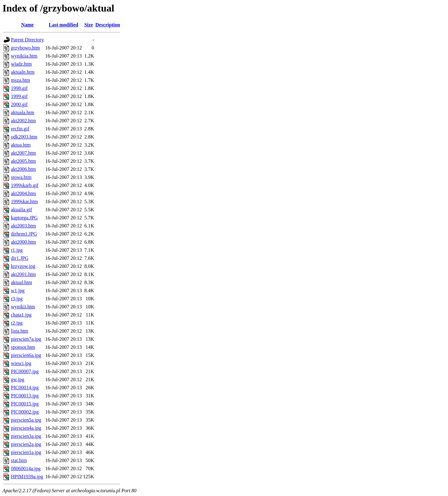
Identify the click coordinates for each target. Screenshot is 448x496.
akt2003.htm (23, 226)
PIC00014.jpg (25, 388)
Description (108, 25)
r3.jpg (17, 299)
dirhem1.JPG (24, 234)
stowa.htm (21, 177)
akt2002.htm (23, 121)
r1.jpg (17, 250)
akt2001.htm (23, 274)
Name (27, 25)
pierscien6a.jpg (26, 355)
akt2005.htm (23, 161)
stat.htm (19, 460)
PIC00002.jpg (25, 412)
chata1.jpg (21, 315)
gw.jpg (18, 379)
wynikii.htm (23, 307)
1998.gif (19, 88)
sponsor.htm (23, 347)
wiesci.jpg (21, 363)
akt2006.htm (23, 169)
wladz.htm (21, 64)
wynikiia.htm (24, 56)
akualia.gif (21, 210)
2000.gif (19, 104)
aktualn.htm (23, 72)
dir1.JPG (20, 258)
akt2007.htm (23, 153)
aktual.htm (21, 282)
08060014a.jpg (26, 468)
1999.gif (19, 96)
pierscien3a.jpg (26, 436)
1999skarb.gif (25, 185)
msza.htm (21, 80)
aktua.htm (21, 145)
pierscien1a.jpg (26, 452)
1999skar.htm (24, 201)
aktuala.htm (23, 112)
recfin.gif (20, 129)
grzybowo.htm (25, 48)
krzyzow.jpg (23, 266)
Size (89, 25)
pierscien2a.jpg (26, 444)
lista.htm (20, 331)
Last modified (64, 25)
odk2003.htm (24, 137)
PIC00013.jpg (25, 396)
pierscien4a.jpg (26, 428)
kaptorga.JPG (24, 218)
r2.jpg (17, 323)
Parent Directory (27, 40)
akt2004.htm (23, 193)
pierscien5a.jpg (26, 420)
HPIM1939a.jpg (27, 477)
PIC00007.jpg (25, 371)
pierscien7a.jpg (26, 339)
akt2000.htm (23, 242)
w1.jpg (18, 290)
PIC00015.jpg (25, 404)
